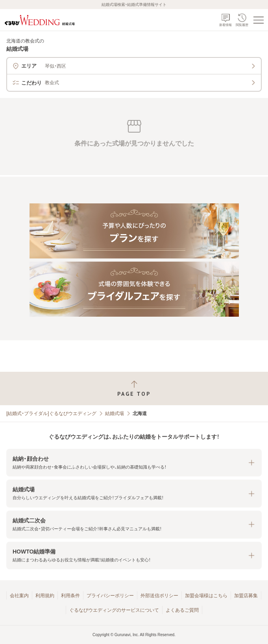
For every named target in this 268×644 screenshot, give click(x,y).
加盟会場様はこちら (206, 596)
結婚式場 (115, 413)
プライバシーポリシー (110, 596)
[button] (134, 463)
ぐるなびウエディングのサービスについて (114, 610)
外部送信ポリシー (159, 596)
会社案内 (19, 596)
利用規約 (45, 596)
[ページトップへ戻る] (134, 388)
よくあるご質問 (182, 610)
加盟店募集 (246, 596)
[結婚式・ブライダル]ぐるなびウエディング (51, 413)
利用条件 (70, 596)
